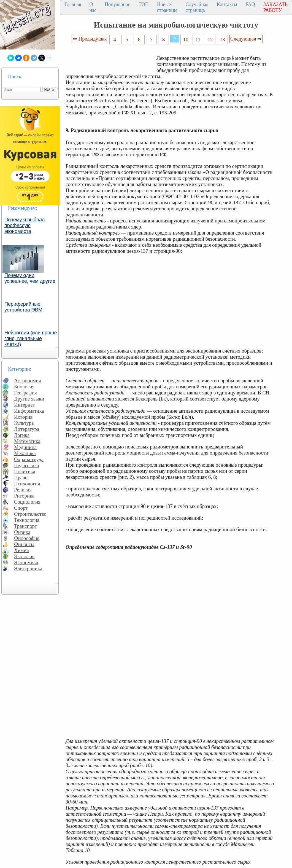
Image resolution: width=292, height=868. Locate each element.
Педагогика (27, 465)
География (25, 393)
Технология (27, 520)
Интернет (25, 405)
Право (21, 478)
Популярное (117, 4)
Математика (27, 441)
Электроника (28, 569)
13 (222, 40)
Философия (27, 538)
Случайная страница (197, 7)
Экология (24, 556)
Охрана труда (29, 459)
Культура (24, 423)
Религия (23, 490)
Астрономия (28, 381)
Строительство (30, 514)
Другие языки (29, 399)
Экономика (26, 562)
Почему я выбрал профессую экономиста (25, 225)
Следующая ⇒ (246, 39)
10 (186, 40)
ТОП (144, 4)
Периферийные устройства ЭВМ (23, 307)
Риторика (24, 496)
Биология (24, 387)
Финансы (24, 544)
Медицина (25, 447)
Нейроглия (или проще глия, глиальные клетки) (31, 338)
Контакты (227, 4)
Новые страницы (167, 7)
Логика (22, 435)
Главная (73, 4)
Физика (22, 532)
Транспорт (25, 526)
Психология (27, 484)
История (23, 417)
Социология (27, 502)
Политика (25, 471)
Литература (27, 429)
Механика (25, 453)
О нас (93, 7)
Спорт (21, 508)
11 (198, 40)
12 (210, 40)
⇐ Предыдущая (90, 39)
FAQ (250, 4)
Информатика (29, 411)
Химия (21, 550)
